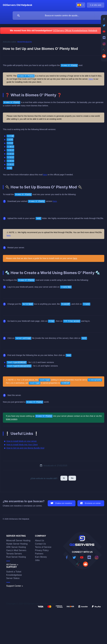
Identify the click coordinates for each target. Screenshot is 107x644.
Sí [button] (64, 478)
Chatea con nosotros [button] (64, 503)
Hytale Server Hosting (17, 544)
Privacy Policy (42, 550)
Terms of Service (43, 547)
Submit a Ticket (14, 572)
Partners (39, 554)
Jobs (37, 560)
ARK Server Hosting (16, 547)
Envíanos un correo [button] (93, 503)
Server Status (13, 578)
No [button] (72, 478)
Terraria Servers (14, 554)
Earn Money (41, 557)
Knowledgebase (14, 575)
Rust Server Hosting (16, 557)
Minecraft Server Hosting (18, 541)
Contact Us (40, 544)
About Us (40, 541)
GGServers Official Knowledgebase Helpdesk (75, 31)
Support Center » (15, 586)
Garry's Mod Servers (16, 550)
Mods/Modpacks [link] (25, 42)
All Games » (12, 565)
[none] (17, 5)
